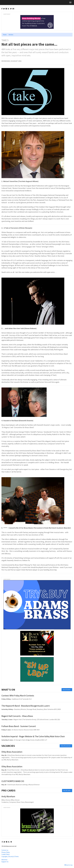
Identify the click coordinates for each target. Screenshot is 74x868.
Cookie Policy (6, 854)
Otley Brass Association (12, 752)
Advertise (4, 860)
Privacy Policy (6, 852)
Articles (11, 35)
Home (5, 35)
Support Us (5, 862)
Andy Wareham (8, 796)
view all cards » (67, 790)
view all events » (67, 690)
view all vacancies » (66, 746)
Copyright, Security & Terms (10, 856)
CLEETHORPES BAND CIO (13, 781)
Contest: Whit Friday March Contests (18, 696)
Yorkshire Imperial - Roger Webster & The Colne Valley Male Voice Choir (33, 736)
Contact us (5, 850)
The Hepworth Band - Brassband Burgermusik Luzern (26, 706)
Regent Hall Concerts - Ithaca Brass (17, 716)
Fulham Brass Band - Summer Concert (19, 726)
